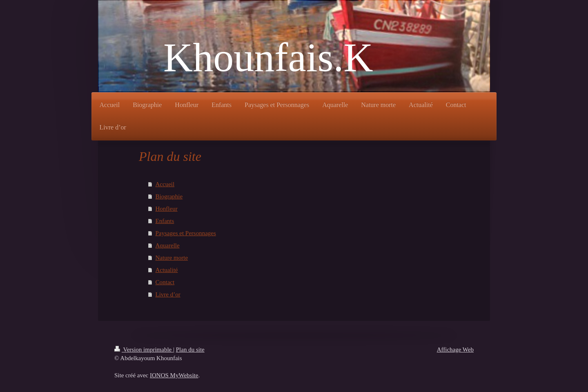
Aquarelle (168, 245)
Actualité (167, 270)
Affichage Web (455, 350)
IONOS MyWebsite (174, 375)
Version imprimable (144, 350)
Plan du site (190, 350)
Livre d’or (168, 294)
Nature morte (172, 258)
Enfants (165, 221)
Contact (165, 282)
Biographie (169, 196)
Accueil (165, 184)
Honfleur (167, 209)
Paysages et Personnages (186, 233)
